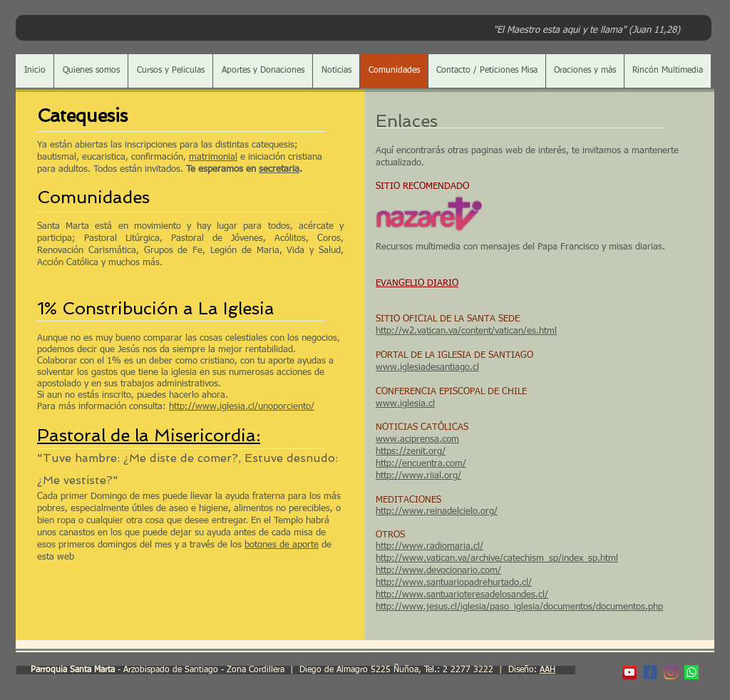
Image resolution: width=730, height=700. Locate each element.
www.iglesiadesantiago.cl (427, 367)
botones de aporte (282, 545)
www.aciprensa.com (417, 439)
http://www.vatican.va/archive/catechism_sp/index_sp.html (497, 559)
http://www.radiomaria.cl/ (430, 546)
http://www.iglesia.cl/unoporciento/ (242, 407)
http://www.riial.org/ (418, 476)
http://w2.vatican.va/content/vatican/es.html (466, 331)
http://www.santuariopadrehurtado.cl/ (454, 583)
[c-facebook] (650, 672)
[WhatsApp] (692, 672)
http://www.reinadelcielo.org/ (437, 511)
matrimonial (213, 157)
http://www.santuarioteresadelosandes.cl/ (462, 595)
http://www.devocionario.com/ (438, 571)
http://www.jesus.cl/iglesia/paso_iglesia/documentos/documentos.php (519, 607)
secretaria (279, 169)
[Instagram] (671, 672)
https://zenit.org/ (411, 452)
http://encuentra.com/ (421, 464)
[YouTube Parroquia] (629, 672)
